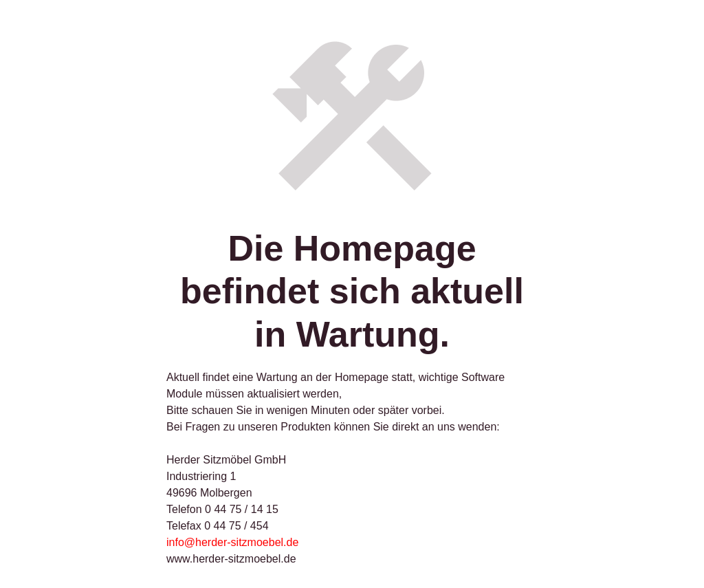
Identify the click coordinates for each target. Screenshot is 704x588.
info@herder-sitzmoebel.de (232, 542)
